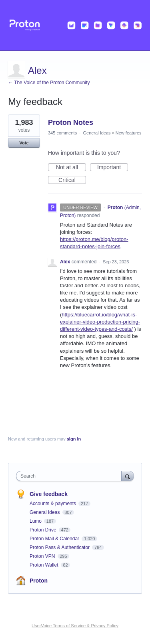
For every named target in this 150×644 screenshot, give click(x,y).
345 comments (62, 133)
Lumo (36, 521)
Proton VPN (43, 556)
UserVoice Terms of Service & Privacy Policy (75, 626)
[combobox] (71, 476)
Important (113, 168)
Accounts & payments (53, 504)
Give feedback (49, 494)
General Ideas (97, 133)
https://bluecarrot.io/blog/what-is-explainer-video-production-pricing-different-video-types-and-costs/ (100, 322)
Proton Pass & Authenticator (60, 547)
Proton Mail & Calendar (55, 539)
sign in (74, 439)
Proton (39, 581)
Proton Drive (44, 530)
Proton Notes (71, 122)
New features (129, 133)
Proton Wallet (45, 565)
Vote (24, 143)
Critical (72, 180)
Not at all (71, 168)
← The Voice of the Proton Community (49, 83)
